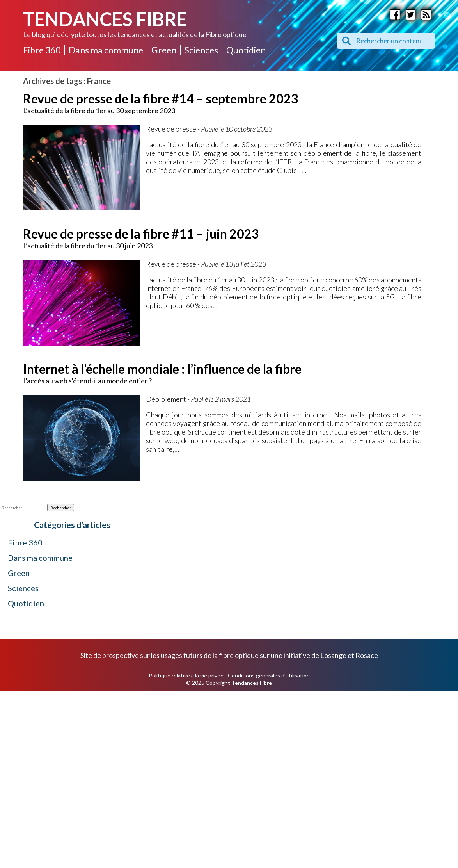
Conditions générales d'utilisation (269, 675)
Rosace (367, 655)
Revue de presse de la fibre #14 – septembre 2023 (161, 99)
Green (164, 50)
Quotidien (246, 50)
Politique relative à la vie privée (186, 675)
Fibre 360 (42, 50)
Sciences (201, 50)
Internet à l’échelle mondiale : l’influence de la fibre (162, 369)
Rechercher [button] (61, 508)
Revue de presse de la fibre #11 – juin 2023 (141, 234)
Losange (333, 655)
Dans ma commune (106, 50)
